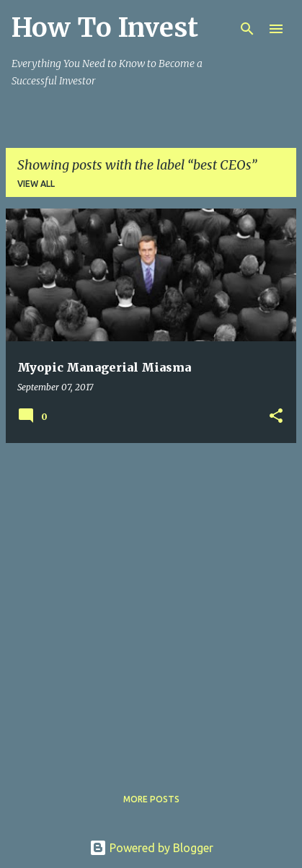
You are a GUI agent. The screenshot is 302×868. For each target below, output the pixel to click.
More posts (151, 799)
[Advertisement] (151, 606)
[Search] (247, 29)
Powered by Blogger (151, 848)
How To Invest (105, 28)
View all (36, 184)
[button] (276, 417)
